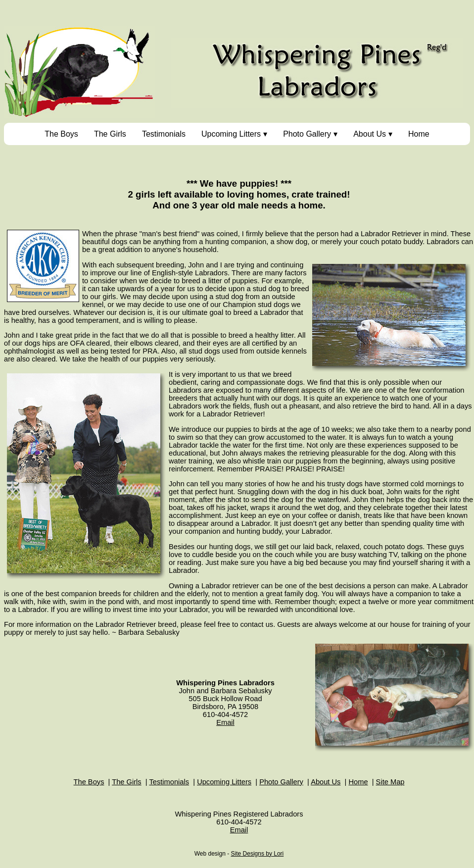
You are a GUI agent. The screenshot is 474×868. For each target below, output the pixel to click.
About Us (370, 134)
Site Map (390, 782)
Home (419, 134)
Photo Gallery (307, 134)
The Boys (61, 134)
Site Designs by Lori (258, 854)
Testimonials (164, 134)
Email (225, 722)
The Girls (110, 134)
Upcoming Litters (231, 134)
